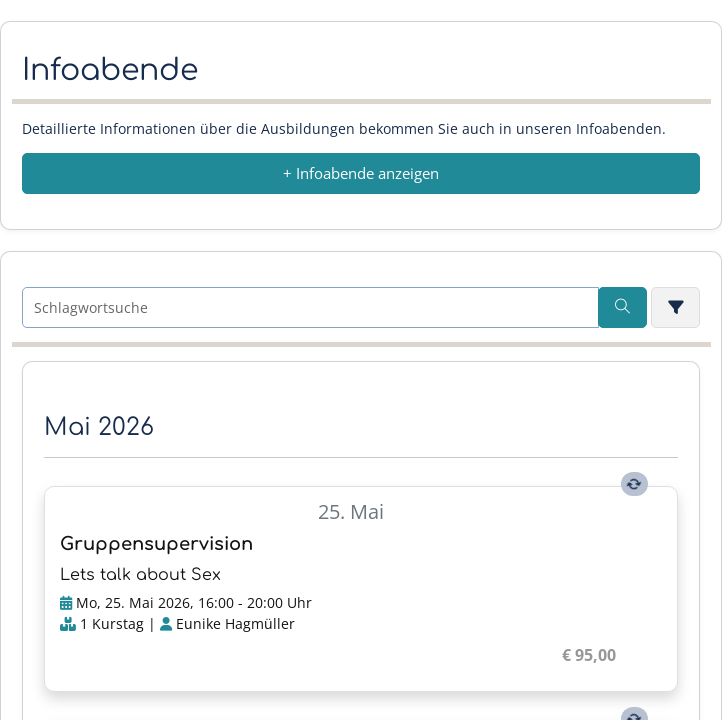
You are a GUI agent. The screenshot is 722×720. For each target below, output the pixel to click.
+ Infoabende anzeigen (361, 173)
